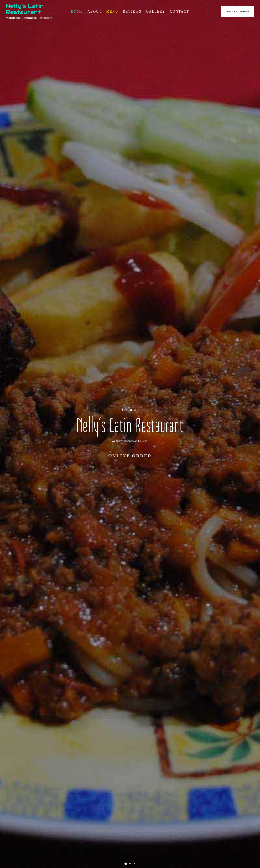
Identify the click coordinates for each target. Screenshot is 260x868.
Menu (112, 12)
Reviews (132, 12)
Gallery (156, 12)
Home (77, 12)
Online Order (238, 11)
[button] (126, 864)
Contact (179, 12)
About (95, 12)
